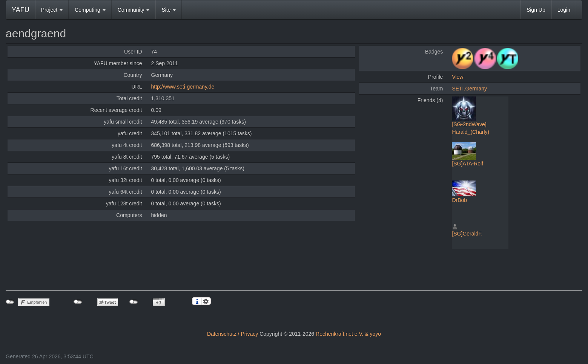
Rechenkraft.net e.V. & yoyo (348, 334)
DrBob (459, 200)
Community (134, 10)
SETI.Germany (469, 89)
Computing (90, 10)
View (458, 77)
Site (169, 10)
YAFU (21, 10)
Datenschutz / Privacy (233, 334)
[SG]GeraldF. (467, 234)
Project (52, 10)
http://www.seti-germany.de (183, 87)
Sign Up (536, 10)
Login (564, 10)
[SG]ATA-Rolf (467, 164)
